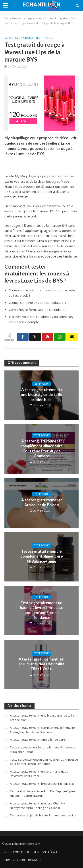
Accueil (38, 18)
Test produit (45, 38)
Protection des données (23, 860)
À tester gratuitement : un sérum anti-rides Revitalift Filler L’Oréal (41, 664)
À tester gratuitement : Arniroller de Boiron (42, 502)
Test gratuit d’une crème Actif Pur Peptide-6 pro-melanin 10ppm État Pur (42, 793)
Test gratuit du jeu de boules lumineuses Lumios (43, 815)
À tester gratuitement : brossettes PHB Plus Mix (42, 784)
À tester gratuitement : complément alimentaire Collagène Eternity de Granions (42, 448)
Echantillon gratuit (57, 18)
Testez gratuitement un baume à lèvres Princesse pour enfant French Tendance (42, 610)
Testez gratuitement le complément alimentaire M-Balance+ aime (42, 556)
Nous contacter (17, 852)
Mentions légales (46, 852)
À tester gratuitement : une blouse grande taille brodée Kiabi (41, 395)
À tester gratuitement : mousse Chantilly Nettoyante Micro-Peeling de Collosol (37, 806)
